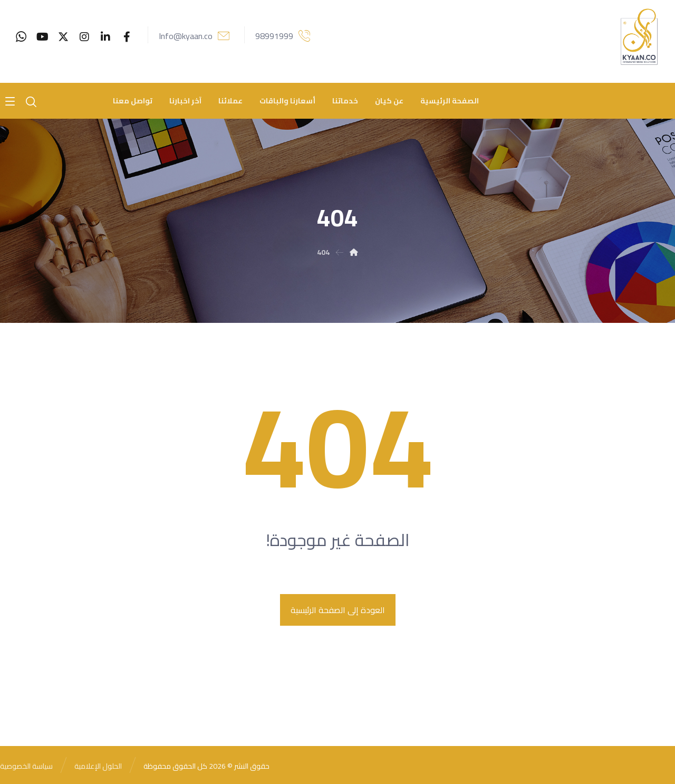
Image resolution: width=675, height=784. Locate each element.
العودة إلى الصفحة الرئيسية (338, 610)
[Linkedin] (105, 37)
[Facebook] (127, 37)
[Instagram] (84, 37)
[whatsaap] (21, 37)
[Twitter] (63, 37)
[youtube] (42, 37)
